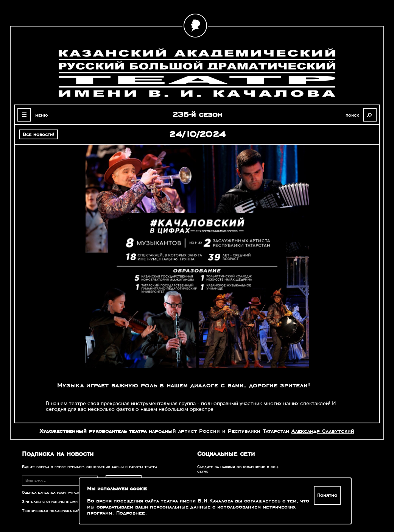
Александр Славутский (323, 431)
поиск (352, 115)
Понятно (327, 495)
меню (42, 115)
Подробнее (131, 513)
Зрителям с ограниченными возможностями (67, 502)
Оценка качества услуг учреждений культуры (67, 493)
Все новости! (39, 134)
